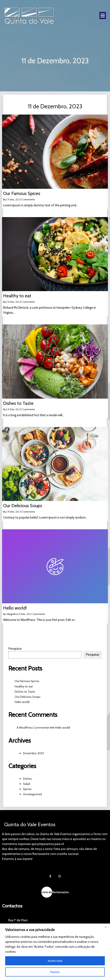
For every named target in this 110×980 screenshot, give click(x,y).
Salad (26, 783)
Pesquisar (15, 648)
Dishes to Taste (25, 691)
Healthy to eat (24, 686)
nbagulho (12, 614)
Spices (27, 789)
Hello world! (22, 702)
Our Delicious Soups (28, 696)
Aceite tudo (55, 961)
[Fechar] (106, 927)
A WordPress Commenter (33, 727)
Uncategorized (32, 794)
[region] (55, 952)
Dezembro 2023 (33, 753)
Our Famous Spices (27, 681)
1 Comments (38, 614)
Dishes (27, 778)
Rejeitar (55, 972)
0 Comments (27, 199)
